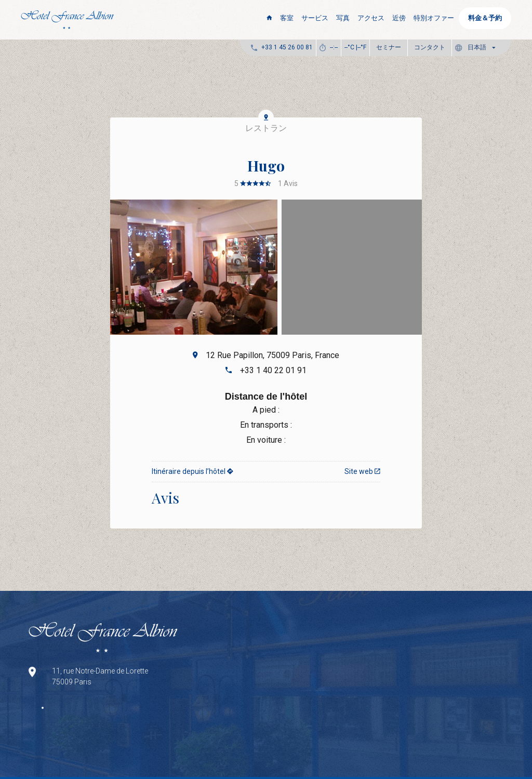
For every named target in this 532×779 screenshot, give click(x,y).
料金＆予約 (485, 18)
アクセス (371, 18)
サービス (315, 18)
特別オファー (434, 18)
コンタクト (430, 47)
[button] (477, 48)
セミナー (389, 47)
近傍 (399, 18)
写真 (343, 18)
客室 (287, 18)
